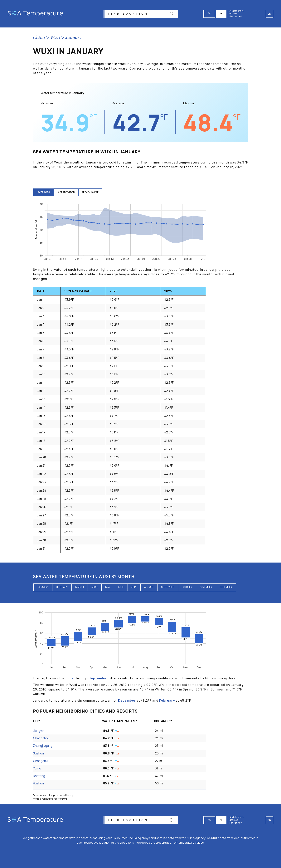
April (94, 587)
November (206, 587)
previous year (92, 192)
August (149, 587)
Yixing (37, 768)
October (187, 587)
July (134, 587)
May (108, 587)
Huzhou (38, 783)
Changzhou (41, 738)
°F (221, 14)
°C (210, 14)
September (168, 587)
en (269, 820)
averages (44, 192)
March (80, 587)
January (73, 38)
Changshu (40, 761)
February (62, 587)
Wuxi (55, 38)
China (39, 38)
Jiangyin (39, 731)
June (121, 587)
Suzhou (38, 753)
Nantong (39, 776)
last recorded (67, 192)
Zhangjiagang (43, 746)
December (226, 587)
